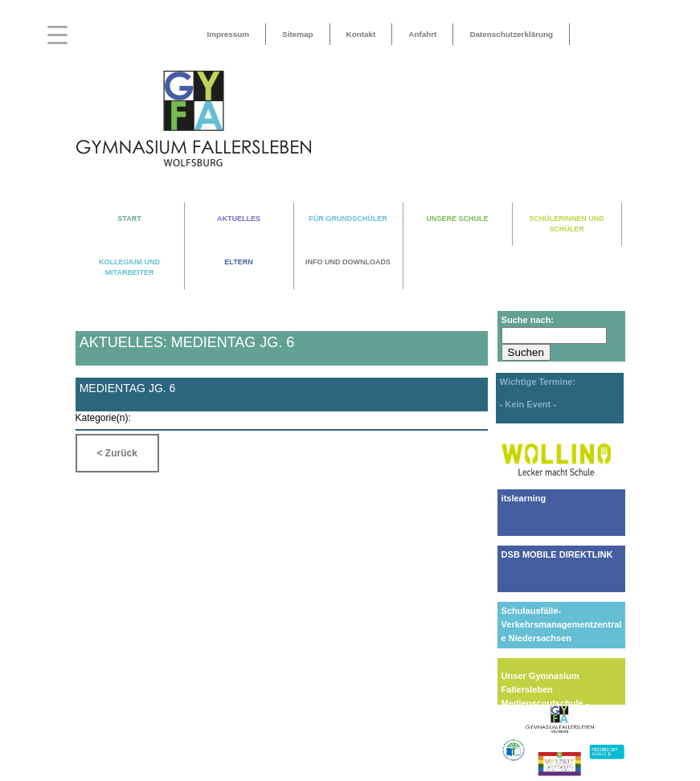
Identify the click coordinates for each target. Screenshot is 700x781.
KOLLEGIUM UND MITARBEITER (129, 267)
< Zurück (117, 453)
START (129, 219)
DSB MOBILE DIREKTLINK (557, 554)
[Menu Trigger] (57, 34)
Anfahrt (422, 34)
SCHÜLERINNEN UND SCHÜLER (567, 224)
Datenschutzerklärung (511, 34)
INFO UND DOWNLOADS (348, 262)
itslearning (524, 498)
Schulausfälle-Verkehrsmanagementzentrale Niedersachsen (562, 624)
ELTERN (238, 262)
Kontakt (361, 34)
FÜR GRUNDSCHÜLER (348, 219)
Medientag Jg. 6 (128, 388)
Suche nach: (528, 320)
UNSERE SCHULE (457, 219)
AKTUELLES (239, 219)
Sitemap (297, 34)
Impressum (228, 34)
